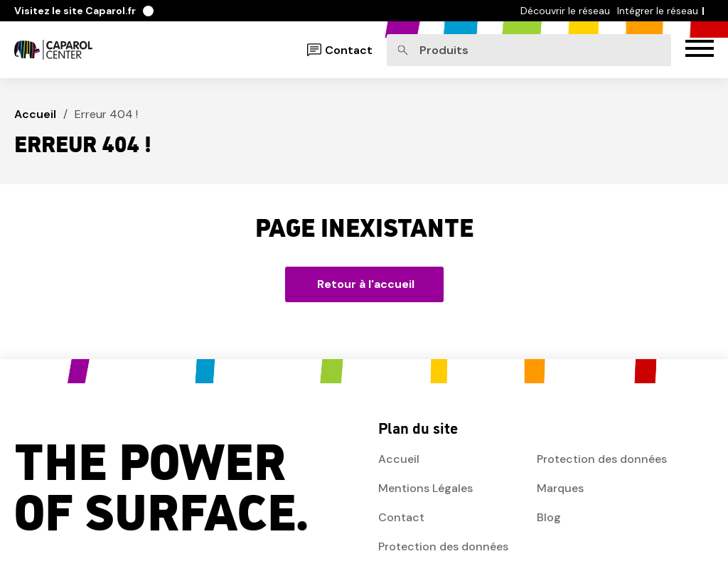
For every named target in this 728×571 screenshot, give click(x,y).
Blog (549, 517)
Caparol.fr (84, 11)
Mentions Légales (425, 488)
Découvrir (565, 11)
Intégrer (658, 11)
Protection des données (443, 546)
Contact (349, 50)
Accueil (35, 114)
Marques (560, 488)
